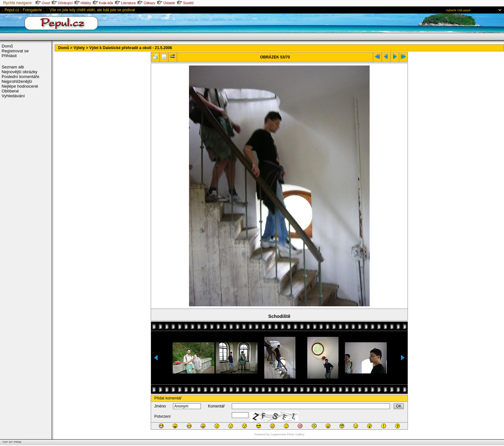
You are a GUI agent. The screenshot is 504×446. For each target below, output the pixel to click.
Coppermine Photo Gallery (287, 434)
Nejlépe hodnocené (20, 86)
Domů (7, 46)
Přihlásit (9, 56)
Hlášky (83, 3)
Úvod (43, 3)
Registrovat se (15, 51)
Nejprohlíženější (17, 81)
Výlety (79, 48)
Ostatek (166, 3)
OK (399, 406)
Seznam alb (13, 67)
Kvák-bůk (103, 3)
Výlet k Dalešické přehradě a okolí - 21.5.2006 (131, 48)
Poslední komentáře (20, 77)
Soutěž (185, 3)
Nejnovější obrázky (19, 72)
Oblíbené (10, 91)
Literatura (125, 3)
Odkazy (146, 3)
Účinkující (62, 3)
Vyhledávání (13, 96)
